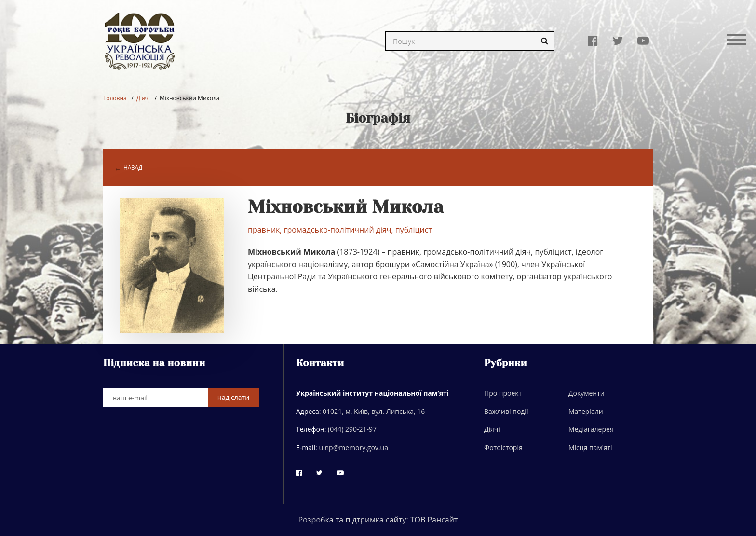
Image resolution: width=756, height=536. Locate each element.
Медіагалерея (591, 429)
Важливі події (506, 411)
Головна (115, 98)
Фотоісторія (503, 447)
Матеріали (586, 411)
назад (129, 168)
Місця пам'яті (590, 447)
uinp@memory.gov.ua (353, 447)
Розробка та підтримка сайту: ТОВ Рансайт (378, 520)
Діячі (143, 98)
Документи (587, 393)
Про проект (503, 393)
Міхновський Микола (190, 98)
